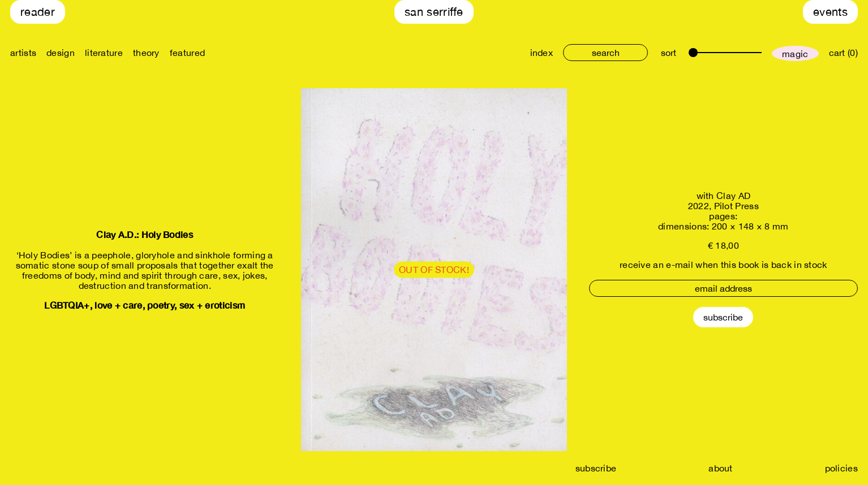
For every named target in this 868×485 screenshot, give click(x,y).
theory (146, 53)
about (721, 468)
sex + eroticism (212, 305)
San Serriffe (434, 12)
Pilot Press (736, 206)
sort (669, 53)
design (61, 53)
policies (841, 468)
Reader (38, 12)
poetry (161, 305)
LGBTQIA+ (67, 305)
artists (23, 53)
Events (830, 12)
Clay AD (733, 196)
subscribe (596, 468)
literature (104, 53)
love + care (118, 305)
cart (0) (843, 53)
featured (187, 53)
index (542, 53)
